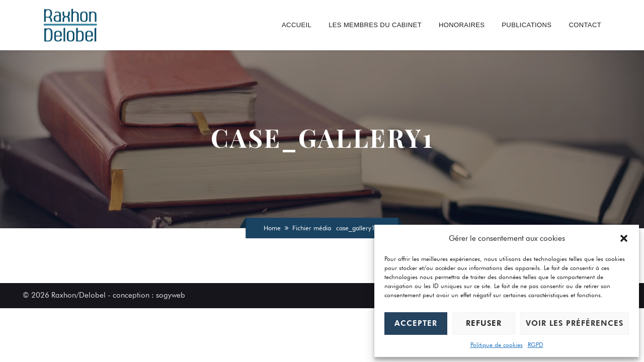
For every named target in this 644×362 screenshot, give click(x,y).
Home (272, 228)
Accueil (297, 25)
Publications (527, 25)
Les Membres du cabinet (375, 25)
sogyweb (171, 295)
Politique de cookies (497, 345)
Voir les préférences (575, 323)
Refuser (484, 323)
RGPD (536, 345)
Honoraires (462, 25)
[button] (624, 238)
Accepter (416, 323)
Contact (585, 25)
